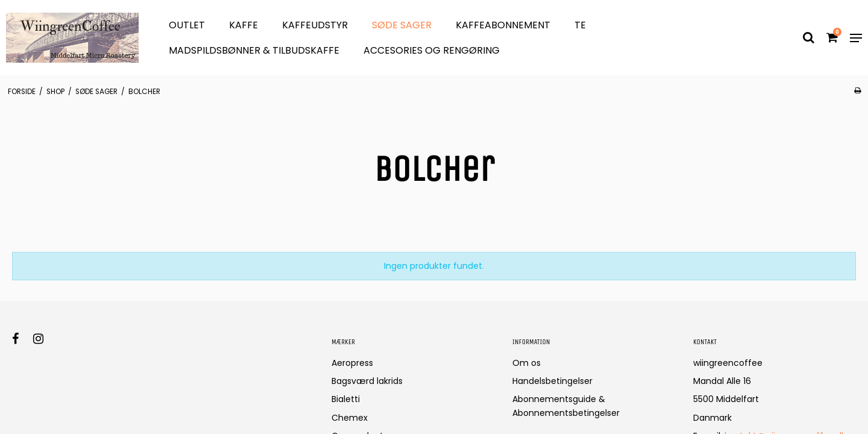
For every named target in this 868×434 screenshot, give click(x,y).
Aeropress (352, 363)
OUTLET (187, 25)
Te (580, 25)
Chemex (350, 418)
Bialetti (346, 399)
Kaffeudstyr (315, 25)
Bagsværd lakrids (367, 381)
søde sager (402, 25)
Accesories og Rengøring (432, 50)
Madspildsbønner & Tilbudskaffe (254, 50)
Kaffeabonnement (503, 25)
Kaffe (244, 25)
